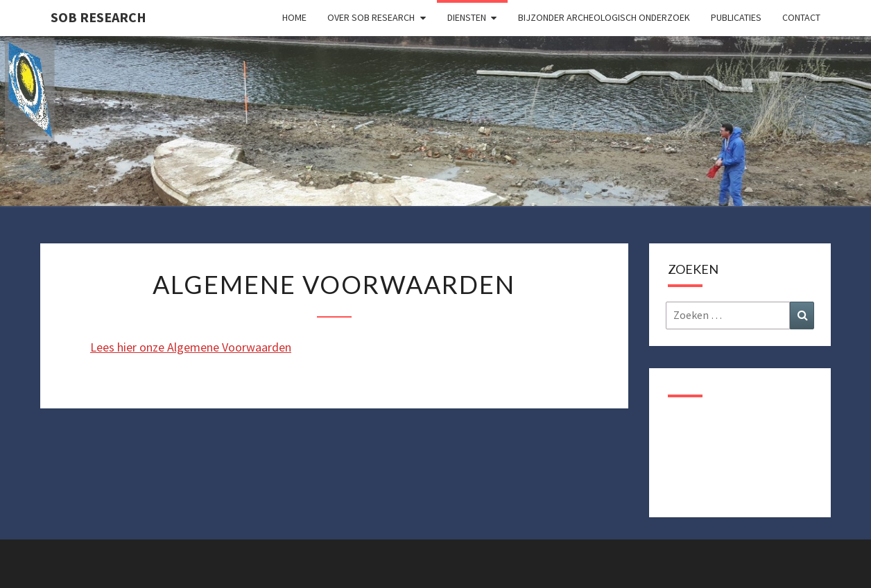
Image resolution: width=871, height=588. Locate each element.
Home (294, 17)
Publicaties (736, 17)
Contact (801, 17)
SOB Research (98, 17)
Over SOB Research (371, 17)
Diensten (467, 17)
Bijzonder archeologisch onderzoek (604, 17)
